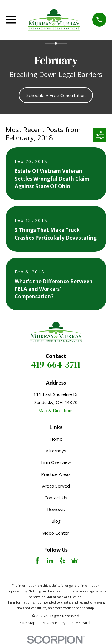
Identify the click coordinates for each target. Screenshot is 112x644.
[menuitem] (28, 623)
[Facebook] (37, 561)
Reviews (56, 509)
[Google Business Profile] (75, 561)
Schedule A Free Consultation (56, 95)
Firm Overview (56, 462)
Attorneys (56, 451)
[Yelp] (62, 561)
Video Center (56, 533)
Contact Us (56, 498)
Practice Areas (56, 474)
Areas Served (56, 486)
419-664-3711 (56, 364)
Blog (56, 521)
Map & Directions (56, 410)
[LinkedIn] (50, 561)
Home (56, 439)
